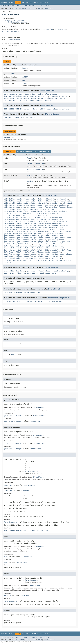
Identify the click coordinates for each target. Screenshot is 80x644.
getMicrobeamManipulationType (16, 230)
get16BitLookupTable (12, 209)
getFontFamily (49, 221)
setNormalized (26, 260)
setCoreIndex (56, 256)
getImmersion (9, 226)
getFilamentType (11, 221)
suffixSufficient (26, 100)
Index (42, 2)
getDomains (25, 219)
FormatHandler (48, 105)
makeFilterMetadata (12, 254)
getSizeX (43, 240)
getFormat (31, 271)
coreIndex (13, 94)
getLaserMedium (40, 226)
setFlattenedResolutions (14, 258)
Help (46, 2)
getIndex (20, 226)
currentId (27, 109)
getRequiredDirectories (22, 234)
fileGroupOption (50, 207)
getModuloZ (8, 232)
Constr (21, 8)
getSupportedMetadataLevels (27, 273)
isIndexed (33, 246)
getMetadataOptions (44, 271)
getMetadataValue (56, 228)
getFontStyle (62, 221)
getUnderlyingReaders (39, 242)
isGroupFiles (22, 246)
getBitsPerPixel (11, 213)
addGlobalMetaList (64, 201)
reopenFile (28, 256)
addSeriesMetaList (12, 207)
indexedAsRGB (55, 96)
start (25, 83)
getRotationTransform (30, 236)
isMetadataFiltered (44, 248)
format (36, 109)
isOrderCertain (10, 250)
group (26, 96)
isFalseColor (9, 246)
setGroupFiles (32, 258)
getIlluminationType (42, 223)
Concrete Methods (42, 152)
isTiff (25, 77)
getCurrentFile (42, 215)
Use (23, 2)
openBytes (30, 181)
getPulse (8, 234)
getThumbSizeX (10, 242)
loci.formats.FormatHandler (15, 20)
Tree (27, 2)
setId (41, 258)
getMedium (8, 228)
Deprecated (34, 2)
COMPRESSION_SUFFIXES (13, 109)
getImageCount (58, 223)
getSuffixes (9, 273)
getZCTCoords (9, 244)
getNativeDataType (62, 271)
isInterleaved (44, 246)
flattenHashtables (66, 207)
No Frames (33, 6)
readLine (30, 191)
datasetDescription (27, 94)
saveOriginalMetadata (50, 98)
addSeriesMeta (29, 203)
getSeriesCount (57, 236)
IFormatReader (61, 29)
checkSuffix (9, 271)
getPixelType (38, 232)
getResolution (40, 234)
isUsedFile (57, 252)
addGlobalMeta (10, 199)
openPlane (55, 254)
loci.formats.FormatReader (18, 22)
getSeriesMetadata (25, 238)
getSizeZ (60, 240)
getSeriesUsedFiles (63, 238)
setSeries (8, 262)
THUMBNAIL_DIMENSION (43, 100)
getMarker (64, 226)
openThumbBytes (66, 254)
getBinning (63, 211)
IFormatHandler (47, 29)
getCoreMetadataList (12, 215)
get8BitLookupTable (30, 209)
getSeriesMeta (10, 238)
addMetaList (17, 203)
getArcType (52, 211)
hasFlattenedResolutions (61, 244)
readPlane (8, 256)
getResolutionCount (55, 234)
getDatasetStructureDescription (17, 217)
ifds (24, 74)
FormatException (32, 471)
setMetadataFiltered (54, 258)
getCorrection (28, 215)
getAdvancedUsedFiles (37, 211)
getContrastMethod (40, 213)
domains (40, 94)
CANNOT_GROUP (19, 118)
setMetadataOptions (48, 273)
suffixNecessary (11, 100)
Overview (4, 2)
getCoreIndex (55, 213)
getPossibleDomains (66, 232)
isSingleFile (55, 250)
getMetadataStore (21, 228)
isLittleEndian (10, 248)
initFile (30, 175)
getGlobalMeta (10, 223)
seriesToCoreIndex (41, 256)
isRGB (46, 250)
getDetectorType (39, 217)
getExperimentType (55, 219)
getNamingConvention (23, 232)
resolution (35, 98)
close (29, 158)
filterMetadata (51, 94)
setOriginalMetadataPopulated (45, 260)
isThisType (66, 250)
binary (25, 68)
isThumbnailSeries (43, 252)
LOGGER (43, 109)
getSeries (45, 236)
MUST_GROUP (30, 118)
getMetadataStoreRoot (38, 228)
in (47, 96)
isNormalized (58, 248)
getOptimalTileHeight (35, 164)
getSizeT (34, 240)
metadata (65, 96)
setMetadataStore (11, 260)
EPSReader (8, 137)
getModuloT (62, 230)
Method (28, 8)
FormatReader (14, 40)
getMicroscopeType (38, 230)
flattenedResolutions (13, 96)
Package (11, 2)
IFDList (14, 74)
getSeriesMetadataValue (44, 238)
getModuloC (51, 230)
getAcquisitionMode (48, 209)
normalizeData (23, 98)
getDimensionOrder (55, 217)
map (24, 80)
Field (16, 8)
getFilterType (36, 221)
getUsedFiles (55, 242)
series (63, 98)
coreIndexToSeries (34, 207)
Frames (25, 6)
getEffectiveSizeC (39, 219)
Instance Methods (24, 152)
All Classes (45, 6)
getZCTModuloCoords (24, 244)
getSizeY (51, 240)
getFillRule (24, 221)
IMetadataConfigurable (11, 31)
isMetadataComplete (26, 248)
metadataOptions (54, 109)
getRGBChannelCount (12, 236)
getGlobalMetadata (25, 223)
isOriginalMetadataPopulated (30, 250)
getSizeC (25, 240)
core (6, 94)
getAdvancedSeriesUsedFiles (15, 211)
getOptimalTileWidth (35, 169)
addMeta (7, 203)
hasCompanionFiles (37, 96)
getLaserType (53, 226)
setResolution (65, 260)
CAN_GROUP (8, 118)
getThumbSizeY (23, 242)
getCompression (25, 213)
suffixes (65, 109)
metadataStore (10, 98)
